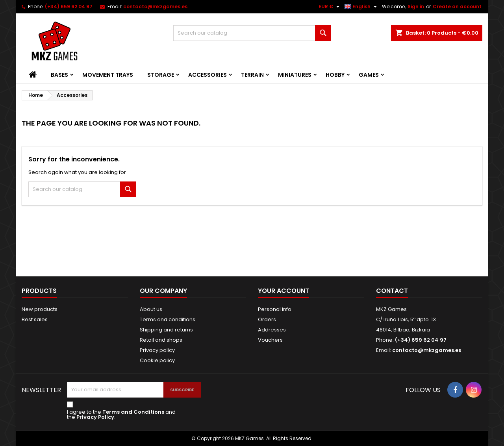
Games (369, 75)
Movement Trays (108, 75)
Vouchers (270, 340)
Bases (59, 75)
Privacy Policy (95, 417)
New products (40, 309)
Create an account (457, 6)
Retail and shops (161, 340)
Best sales (35, 319)
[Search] (252, 33)
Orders (267, 319)
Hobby (335, 75)
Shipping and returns (166, 330)
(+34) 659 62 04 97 (69, 6)
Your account (283, 291)
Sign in (416, 6)
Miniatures (295, 75)
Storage (161, 75)
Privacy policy (157, 350)
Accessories (208, 75)
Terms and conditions (168, 319)
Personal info (275, 309)
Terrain (252, 75)
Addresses (272, 330)
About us (151, 309)
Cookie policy (157, 360)
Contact (392, 291)
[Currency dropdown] (330, 7)
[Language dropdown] (362, 7)
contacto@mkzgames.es (155, 6)
